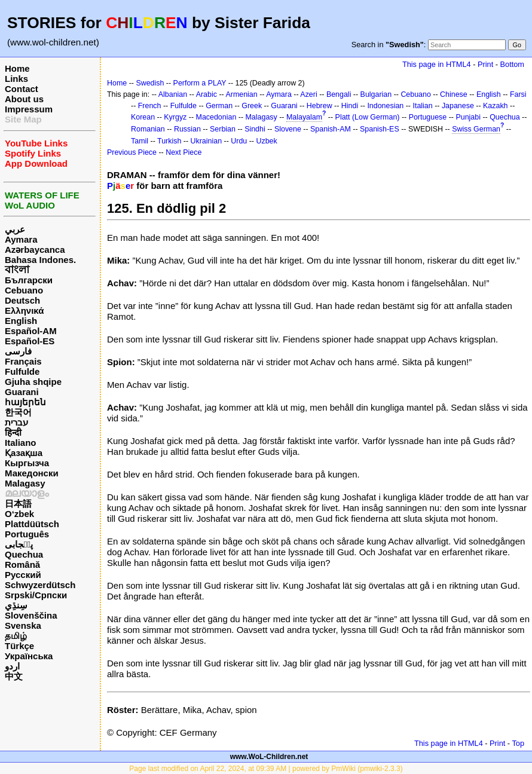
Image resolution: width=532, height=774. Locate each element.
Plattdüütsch (32, 524)
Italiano (21, 443)
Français (23, 361)
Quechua (24, 554)
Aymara (21, 239)
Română (22, 565)
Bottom (512, 64)
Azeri (308, 94)
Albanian (173, 94)
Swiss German (476, 129)
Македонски (32, 473)
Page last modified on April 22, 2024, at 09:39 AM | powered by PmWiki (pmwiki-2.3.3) (266, 769)
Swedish (150, 83)
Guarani (22, 392)
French (150, 106)
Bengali (339, 94)
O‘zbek (19, 514)
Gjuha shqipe (33, 382)
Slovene (288, 129)
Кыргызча (27, 463)
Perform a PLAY (200, 83)
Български (29, 280)
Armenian (241, 94)
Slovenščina (31, 615)
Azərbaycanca (35, 250)
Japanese (458, 106)
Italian (422, 106)
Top (518, 743)
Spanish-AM (331, 129)
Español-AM (31, 331)
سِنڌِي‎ (16, 605)
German (219, 106)
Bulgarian (376, 94)
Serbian (223, 129)
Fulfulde (22, 371)
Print (485, 64)
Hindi (350, 106)
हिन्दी (13, 432)
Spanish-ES (380, 129)
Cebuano (24, 290)
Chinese (454, 94)
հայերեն (25, 402)
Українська (29, 656)
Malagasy (25, 483)
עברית (16, 422)
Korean (143, 117)
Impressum (29, 109)
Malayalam (304, 117)
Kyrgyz (175, 117)
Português (27, 534)
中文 (14, 676)
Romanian (148, 129)
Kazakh (496, 106)
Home (17, 68)
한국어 (18, 412)
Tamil (140, 141)
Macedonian (216, 117)
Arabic (207, 94)
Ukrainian (207, 141)
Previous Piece (132, 152)
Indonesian (385, 106)
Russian (187, 129)
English (21, 321)
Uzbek (266, 141)
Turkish (169, 141)
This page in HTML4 (437, 64)
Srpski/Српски (36, 595)
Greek (252, 106)
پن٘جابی (19, 544)
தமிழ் (16, 636)
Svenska (23, 625)
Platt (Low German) (368, 117)
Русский (23, 575)
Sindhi (255, 129)
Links (16, 79)
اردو (12, 666)
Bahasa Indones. (40, 260)
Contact (22, 89)
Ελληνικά (24, 310)
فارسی (18, 351)
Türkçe (19, 646)
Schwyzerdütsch (40, 585)
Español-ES (30, 341)
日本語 (18, 504)
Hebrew (319, 106)
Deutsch (22, 300)
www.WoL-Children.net (269, 757)
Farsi (518, 94)
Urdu (239, 141)
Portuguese (428, 117)
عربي (15, 229)
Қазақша (24, 453)
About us (24, 99)
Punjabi (468, 117)
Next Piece (184, 152)
